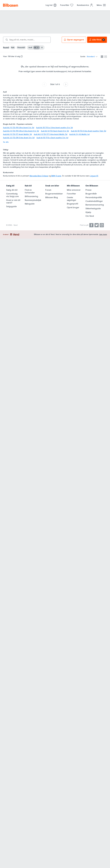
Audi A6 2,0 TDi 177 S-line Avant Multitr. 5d (51, 134)
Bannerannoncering (95, 205)
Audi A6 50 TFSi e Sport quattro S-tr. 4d (52, 138)
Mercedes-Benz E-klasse (39, 176)
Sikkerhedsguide (93, 209)
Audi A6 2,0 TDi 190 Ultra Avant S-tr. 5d (19, 128)
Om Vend (90, 216)
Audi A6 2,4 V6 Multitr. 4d (79, 134)
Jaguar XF (94, 176)
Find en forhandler (30, 191)
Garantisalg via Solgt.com (12, 195)
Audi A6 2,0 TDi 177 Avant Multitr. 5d (17, 134)
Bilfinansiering (31, 196)
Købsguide (30, 204)
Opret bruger (73, 208)
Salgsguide (11, 206)
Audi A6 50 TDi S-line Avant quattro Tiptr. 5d (88, 131)
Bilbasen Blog (52, 197)
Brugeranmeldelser (54, 194)
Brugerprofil (72, 204)
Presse (88, 190)
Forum (48, 190)
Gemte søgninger (72, 199)
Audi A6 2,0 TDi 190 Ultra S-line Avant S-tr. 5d (21, 131)
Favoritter (71, 194)
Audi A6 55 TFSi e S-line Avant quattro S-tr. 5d (54, 128)
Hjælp (88, 212)
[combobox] (27, 40)
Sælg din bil (12, 190)
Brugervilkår (91, 194)
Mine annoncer (74, 190)
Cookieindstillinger (94, 201)
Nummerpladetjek (33, 200)
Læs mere (103, 234)
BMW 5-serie (56, 176)
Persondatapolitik (94, 197)
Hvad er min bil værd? (13, 202)
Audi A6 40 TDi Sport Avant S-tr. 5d (55, 131)
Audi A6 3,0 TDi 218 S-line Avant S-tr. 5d (19, 138)
